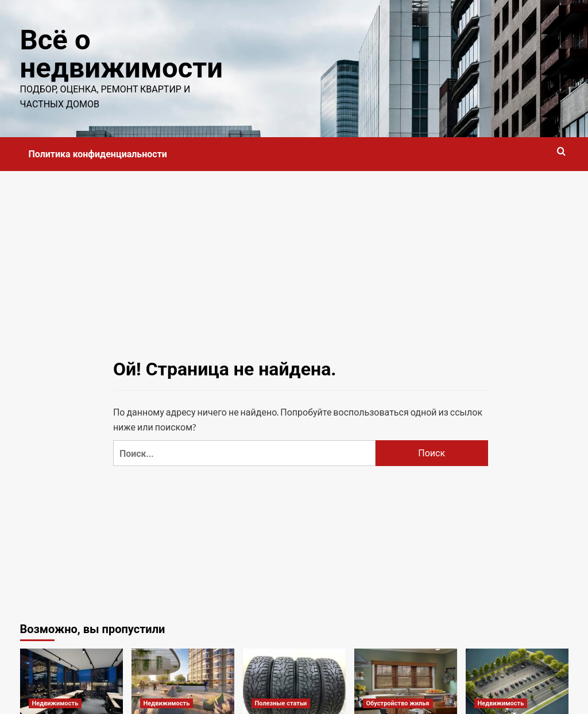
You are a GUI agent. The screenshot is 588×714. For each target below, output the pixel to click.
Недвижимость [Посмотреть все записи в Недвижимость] (55, 703)
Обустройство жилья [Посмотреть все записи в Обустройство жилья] (398, 703)
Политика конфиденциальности (98, 154)
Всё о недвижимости (121, 54)
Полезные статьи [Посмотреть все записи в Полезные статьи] (281, 703)
